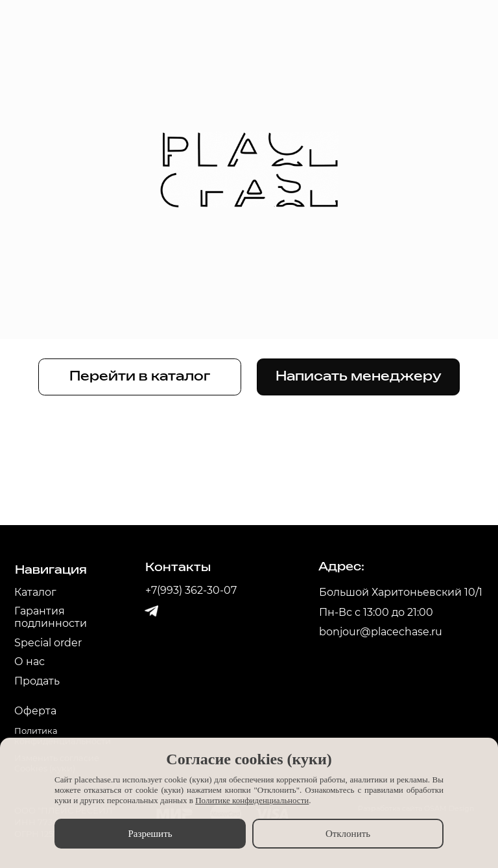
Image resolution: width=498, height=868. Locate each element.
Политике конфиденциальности (252, 800)
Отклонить (348, 834)
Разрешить (150, 834)
